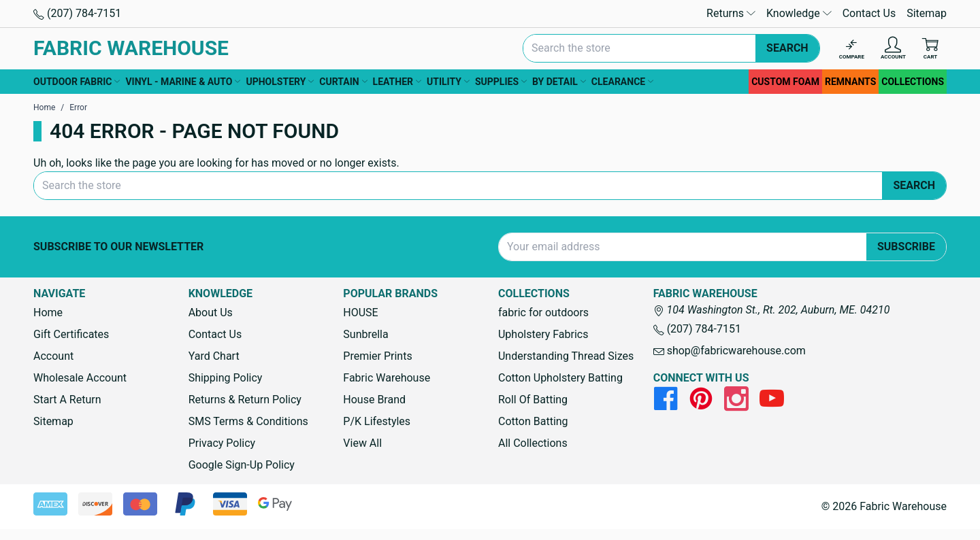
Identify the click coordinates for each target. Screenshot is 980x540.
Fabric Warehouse (387, 378)
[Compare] (852, 49)
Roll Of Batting (533, 400)
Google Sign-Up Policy (242, 465)
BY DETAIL (559, 82)
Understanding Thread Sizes (566, 356)
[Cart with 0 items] (930, 49)
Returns (731, 13)
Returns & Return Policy (245, 400)
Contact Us (869, 13)
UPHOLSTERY (280, 82)
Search (787, 48)
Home (48, 313)
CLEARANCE (622, 82)
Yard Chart (214, 356)
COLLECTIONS (913, 82)
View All (362, 443)
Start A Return (67, 400)
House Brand (374, 400)
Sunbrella (365, 334)
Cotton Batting (533, 421)
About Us (211, 313)
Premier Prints (377, 356)
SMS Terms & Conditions (248, 421)
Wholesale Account (80, 378)
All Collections (533, 443)
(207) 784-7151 (77, 13)
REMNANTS (850, 82)
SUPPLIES (501, 82)
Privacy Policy (222, 443)
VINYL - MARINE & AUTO (183, 82)
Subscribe (906, 247)
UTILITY (448, 82)
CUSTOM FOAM (785, 82)
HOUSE (360, 313)
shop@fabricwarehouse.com (730, 351)
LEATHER (397, 82)
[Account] (893, 49)
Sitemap (927, 13)
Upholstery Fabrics (543, 334)
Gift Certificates (71, 334)
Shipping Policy (226, 378)
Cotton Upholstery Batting (560, 378)
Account (53, 356)
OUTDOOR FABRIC (77, 82)
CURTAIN (343, 82)
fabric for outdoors (543, 313)
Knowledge (799, 13)
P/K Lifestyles (377, 421)
